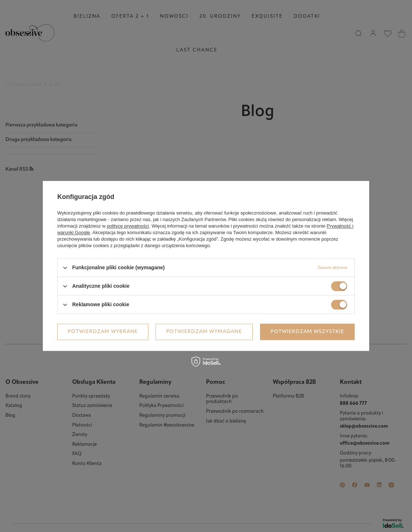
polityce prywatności (128, 226)
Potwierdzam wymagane (204, 332)
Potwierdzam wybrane (103, 332)
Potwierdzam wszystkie (307, 332)
